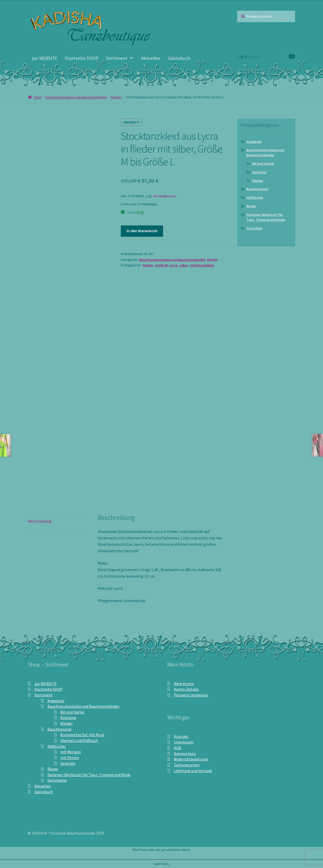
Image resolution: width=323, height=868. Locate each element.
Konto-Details (186, 689)
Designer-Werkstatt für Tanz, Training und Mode (266, 217)
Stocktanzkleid (202, 265)
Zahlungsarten (187, 765)
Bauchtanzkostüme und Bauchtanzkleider (76, 97)
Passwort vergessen (191, 695)
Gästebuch (179, 58)
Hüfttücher (255, 198)
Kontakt (181, 736)
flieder (148, 265)
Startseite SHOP (82, 58)
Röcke (251, 206)
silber (184, 265)
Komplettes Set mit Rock (82, 735)
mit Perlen (70, 758)
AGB (177, 748)
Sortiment (120, 58)
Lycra (173, 265)
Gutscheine (57, 780)
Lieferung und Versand (193, 771)
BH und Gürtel (263, 164)
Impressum (184, 742)
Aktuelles (151, 58)
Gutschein (254, 228)
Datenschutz (185, 754)
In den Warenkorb (142, 231)
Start (38, 97)
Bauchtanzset (257, 189)
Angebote (254, 142)
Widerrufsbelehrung (191, 759)
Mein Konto (184, 684)
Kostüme (259, 172)
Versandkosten (165, 196)
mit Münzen (71, 752)
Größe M (161, 265)
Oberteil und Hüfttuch (79, 740)
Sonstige (68, 763)
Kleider (116, 97)
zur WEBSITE (44, 58)
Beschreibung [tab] (40, 521)
